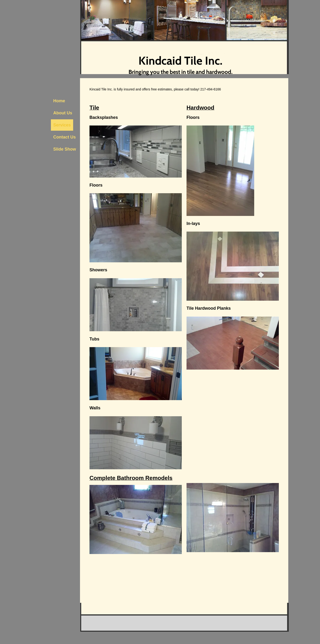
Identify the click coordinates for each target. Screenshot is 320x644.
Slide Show (65, 149)
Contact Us (64, 137)
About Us (63, 113)
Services (62, 125)
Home (59, 101)
